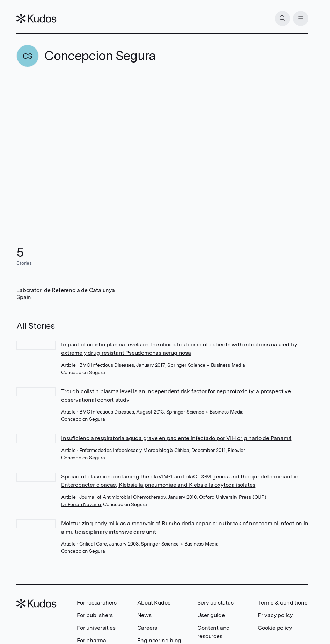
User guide (211, 615)
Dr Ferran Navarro (81, 504)
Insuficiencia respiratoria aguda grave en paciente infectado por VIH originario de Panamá (176, 438)
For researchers (97, 603)
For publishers (95, 615)
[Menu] (301, 19)
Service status (215, 603)
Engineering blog (159, 640)
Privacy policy (275, 615)
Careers (147, 628)
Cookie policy (275, 628)
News (144, 615)
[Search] (283, 19)
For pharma (91, 640)
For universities (96, 628)
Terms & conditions (282, 603)
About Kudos (154, 603)
